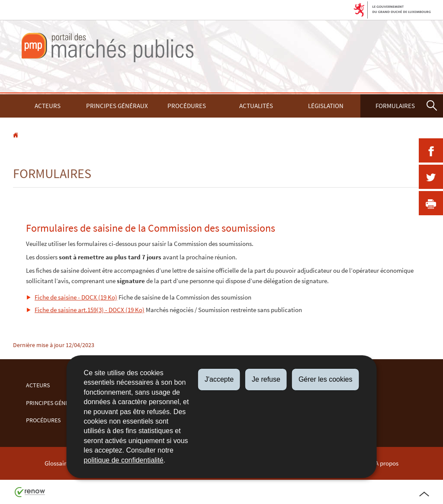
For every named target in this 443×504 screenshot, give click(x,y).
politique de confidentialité (124, 460)
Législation (326, 106)
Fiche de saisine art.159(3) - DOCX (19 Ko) (90, 310)
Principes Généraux (117, 106)
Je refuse (266, 379)
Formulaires (395, 106)
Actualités (256, 106)
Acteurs (48, 106)
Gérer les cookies (326, 379)
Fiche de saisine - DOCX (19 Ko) (76, 297)
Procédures (187, 106)
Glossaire (57, 463)
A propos (387, 463)
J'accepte (219, 379)
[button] (432, 106)
